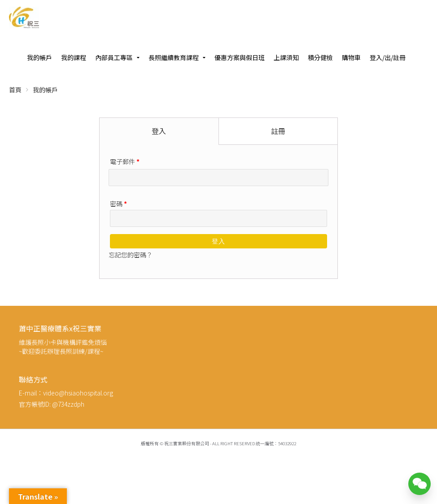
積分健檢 (320, 57)
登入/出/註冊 (388, 57)
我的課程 (74, 57)
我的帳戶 (39, 57)
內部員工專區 (114, 57)
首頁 (15, 90)
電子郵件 (125, 161)
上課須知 (286, 57)
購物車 (351, 57)
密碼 (118, 204)
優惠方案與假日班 (240, 57)
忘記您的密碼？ (131, 255)
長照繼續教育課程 (174, 57)
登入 (218, 241)
